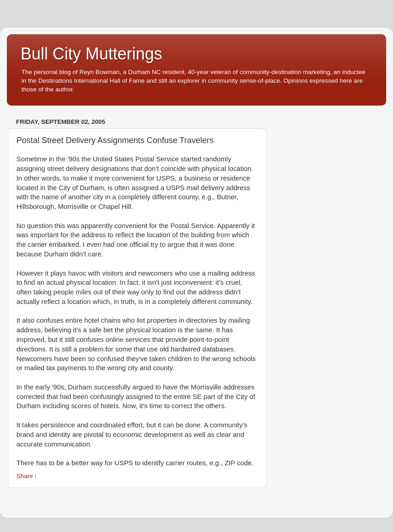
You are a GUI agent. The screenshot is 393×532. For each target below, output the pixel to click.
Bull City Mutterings (91, 54)
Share (25, 476)
